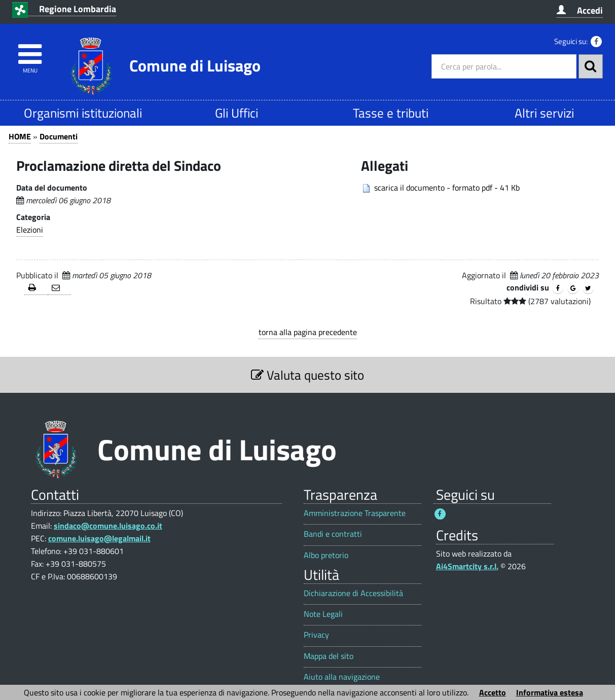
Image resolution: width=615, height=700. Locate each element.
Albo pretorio (326, 555)
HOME (20, 136)
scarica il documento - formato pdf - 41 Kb (447, 188)
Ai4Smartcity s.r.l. (467, 566)
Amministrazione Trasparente (355, 513)
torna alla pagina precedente (308, 332)
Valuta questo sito (307, 375)
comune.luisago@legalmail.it (99, 538)
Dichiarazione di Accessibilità (353, 593)
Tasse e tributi (391, 113)
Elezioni (30, 230)
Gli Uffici (237, 113)
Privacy (316, 635)
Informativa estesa (550, 692)
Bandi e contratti (333, 534)
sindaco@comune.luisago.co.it (108, 526)
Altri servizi (544, 113)
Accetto (493, 692)
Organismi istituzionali (83, 113)
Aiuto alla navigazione (342, 677)
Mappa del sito (329, 656)
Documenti (59, 136)
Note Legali (323, 614)
